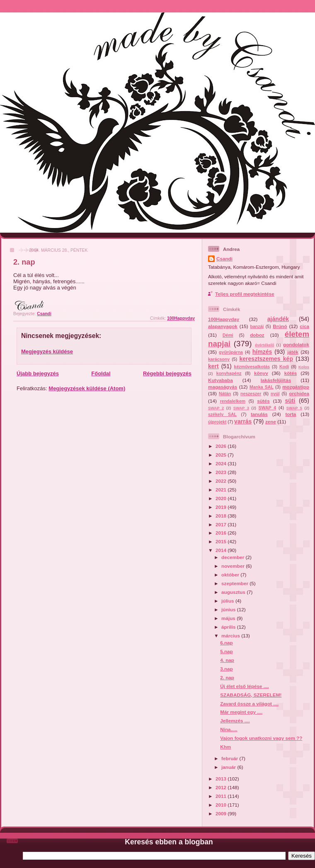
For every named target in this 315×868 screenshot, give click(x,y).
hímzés (262, 352)
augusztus (234, 592)
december (233, 557)
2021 (222, 490)
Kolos (304, 367)
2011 (222, 796)
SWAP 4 (268, 408)
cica (304, 326)
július (228, 601)
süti (290, 401)
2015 (222, 541)
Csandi (224, 259)
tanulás (259, 414)
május (229, 618)
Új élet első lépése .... (245, 686)
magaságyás (223, 387)
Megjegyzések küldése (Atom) (87, 388)
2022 (222, 481)
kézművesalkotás (252, 367)
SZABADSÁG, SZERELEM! (251, 695)
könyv (261, 373)
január (229, 767)
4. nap (227, 660)
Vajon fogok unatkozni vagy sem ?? (261, 738)
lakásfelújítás (276, 380)
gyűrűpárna (231, 352)
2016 (222, 533)
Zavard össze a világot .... (249, 704)
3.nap (227, 669)
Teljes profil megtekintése (245, 294)
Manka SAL (262, 387)
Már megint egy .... (241, 712)
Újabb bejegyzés (38, 373)
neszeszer (251, 394)
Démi (228, 335)
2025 (222, 455)
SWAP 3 (241, 408)
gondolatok (296, 344)
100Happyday (181, 318)
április (229, 627)
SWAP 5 (294, 408)
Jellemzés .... (235, 721)
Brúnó (280, 326)
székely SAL (222, 414)
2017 (222, 524)
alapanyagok (223, 326)
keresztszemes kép (266, 359)
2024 (222, 463)
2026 (222, 446)
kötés (291, 373)
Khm (225, 747)
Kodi (284, 367)
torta (291, 414)
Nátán (225, 394)
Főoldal (101, 373)
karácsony (219, 359)
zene (271, 422)
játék (293, 352)
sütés (263, 401)
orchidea (299, 393)
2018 (222, 516)
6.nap (227, 643)
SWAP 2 (216, 408)
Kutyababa (220, 380)
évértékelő (264, 345)
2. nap (227, 677)
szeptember (235, 583)
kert (213, 366)
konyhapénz (229, 373)
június (229, 609)
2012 (222, 787)
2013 (222, 779)
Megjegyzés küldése (47, 351)
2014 (222, 550)
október (231, 575)
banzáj (257, 326)
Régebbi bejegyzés (167, 373)
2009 (222, 813)
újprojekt (217, 422)
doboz (257, 335)
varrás (243, 421)
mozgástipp (296, 387)
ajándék (278, 319)
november (234, 566)
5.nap (227, 651)
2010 (222, 805)
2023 (222, 472)
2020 (222, 498)
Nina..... (229, 729)
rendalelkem (233, 401)
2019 (222, 507)
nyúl (275, 394)
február (230, 758)
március (231, 636)
